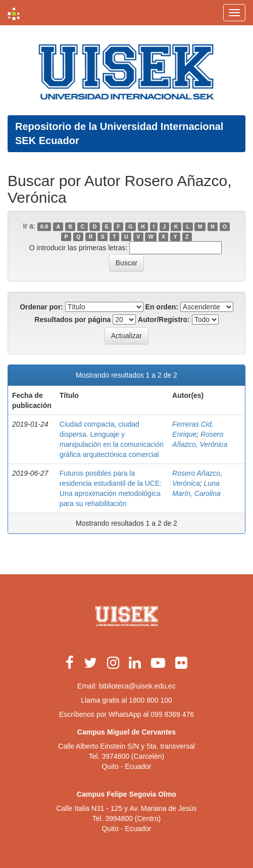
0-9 (44, 226)
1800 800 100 (150, 700)
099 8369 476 (172, 714)
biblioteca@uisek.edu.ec (137, 686)
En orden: (162, 307)
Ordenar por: (41, 307)
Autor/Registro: (164, 319)
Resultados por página (72, 319)
